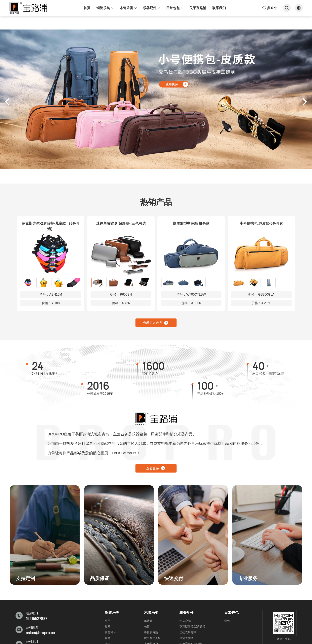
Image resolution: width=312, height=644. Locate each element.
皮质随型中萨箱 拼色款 (191, 223)
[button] (9, 102)
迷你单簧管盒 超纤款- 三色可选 (121, 223)
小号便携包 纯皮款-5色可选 (261, 223)
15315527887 (37, 619)
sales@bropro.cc (40, 633)
